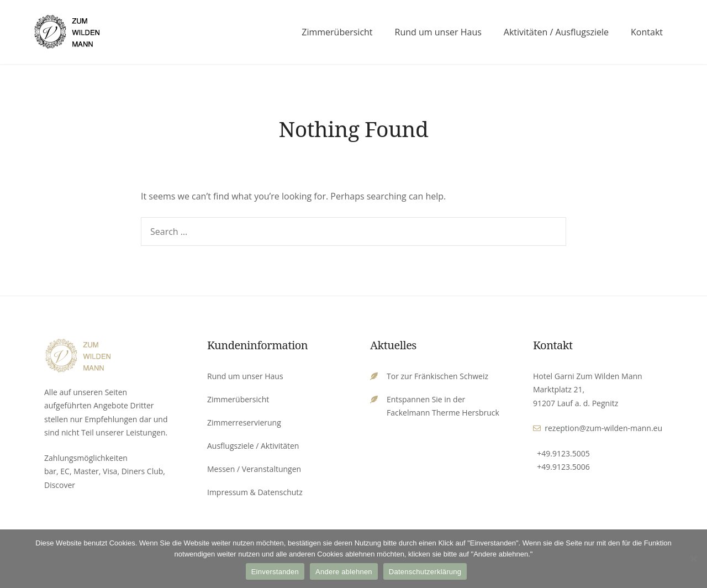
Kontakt (647, 32)
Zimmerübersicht (337, 32)
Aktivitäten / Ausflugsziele (556, 32)
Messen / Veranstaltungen (254, 469)
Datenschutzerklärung (425, 572)
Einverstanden (275, 572)
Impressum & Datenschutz (255, 492)
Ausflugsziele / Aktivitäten (253, 446)
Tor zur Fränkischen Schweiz (437, 376)
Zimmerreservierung (244, 422)
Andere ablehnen (344, 572)
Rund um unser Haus (438, 32)
